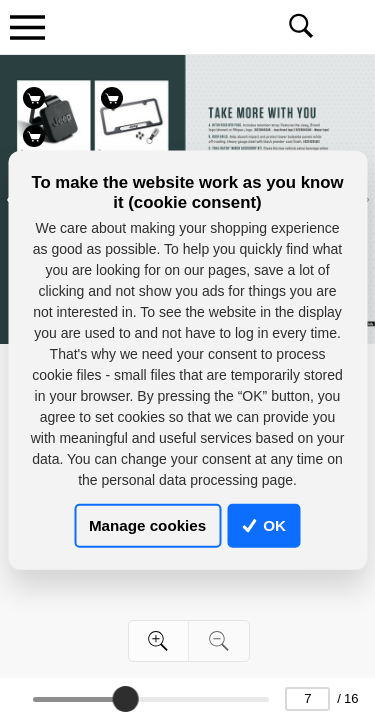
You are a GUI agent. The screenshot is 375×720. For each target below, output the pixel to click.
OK (264, 525)
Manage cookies (147, 525)
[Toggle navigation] (27, 27)
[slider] (125, 699)
